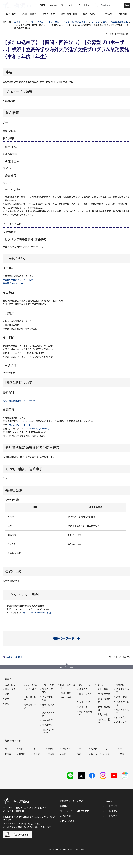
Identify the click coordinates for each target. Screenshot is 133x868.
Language (109, 814)
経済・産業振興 (104, 703)
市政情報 (120, 685)
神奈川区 (66, 768)
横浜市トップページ (24, 22)
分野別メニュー (104, 731)
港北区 (109, 768)
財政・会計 (121, 720)
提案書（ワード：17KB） (14, 283)
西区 (79, 774)
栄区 (122, 768)
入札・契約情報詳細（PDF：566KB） (19, 401)
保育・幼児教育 (48, 709)
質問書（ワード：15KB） (20, 425)
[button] (66, 638)
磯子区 (51, 768)
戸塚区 (51, 774)
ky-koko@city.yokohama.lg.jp (37, 613)
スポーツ (83, 709)
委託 (105, 22)
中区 (64, 774)
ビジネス (41, 22)
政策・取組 (121, 699)
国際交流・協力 (104, 723)
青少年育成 (47, 728)
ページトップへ (67, 667)
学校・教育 (47, 723)
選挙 (118, 733)
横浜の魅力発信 (86, 715)
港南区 (94, 768)
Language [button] (53, 5)
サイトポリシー (112, 824)
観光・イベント (86, 685)
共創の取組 (103, 717)
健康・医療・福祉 (67, 686)
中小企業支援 (104, 696)
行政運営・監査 (122, 706)
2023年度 (95, 22)
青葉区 (8, 768)
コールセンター (67, 5)
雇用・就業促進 (104, 711)
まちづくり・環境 (30, 716)
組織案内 (64, 819)
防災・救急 (10, 685)
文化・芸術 (85, 704)
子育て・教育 (48, 685)
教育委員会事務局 (119, 22)
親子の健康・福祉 (48, 693)
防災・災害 (10, 692)
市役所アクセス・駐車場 (72, 814)
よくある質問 (66, 829)
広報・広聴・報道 (122, 726)
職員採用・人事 (122, 713)
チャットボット (85, 5)
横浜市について (122, 693)
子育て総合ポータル (48, 747)
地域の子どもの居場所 (48, 734)
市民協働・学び (30, 709)
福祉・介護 (66, 700)
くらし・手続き (30, 685)
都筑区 (22, 774)
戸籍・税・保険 (30, 701)
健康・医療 (66, 695)
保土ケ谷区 (96, 774)
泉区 (36, 768)
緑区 (108, 774)
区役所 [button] (42, 5)
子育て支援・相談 (48, 701)
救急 (7, 701)
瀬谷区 (8, 774)
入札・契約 (54, 22)
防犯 (7, 706)
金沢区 (80, 768)
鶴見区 (37, 774)
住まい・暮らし (30, 693)
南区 (122, 774)
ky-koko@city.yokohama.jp (38, 429)
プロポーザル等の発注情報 (75, 22)
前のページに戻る (14, 657)
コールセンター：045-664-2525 (75, 824)
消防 (7, 696)
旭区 (21, 768)
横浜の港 (83, 692)
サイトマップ (111, 819)
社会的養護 (47, 740)
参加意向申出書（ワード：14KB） (18, 280)
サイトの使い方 (112, 829)
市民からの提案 (67, 834)
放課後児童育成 (48, 716)
